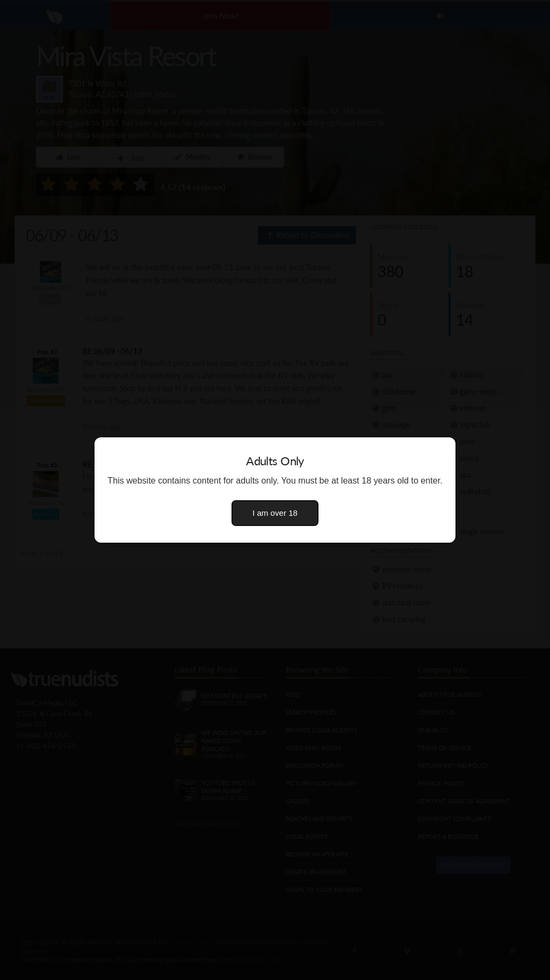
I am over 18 (275, 513)
